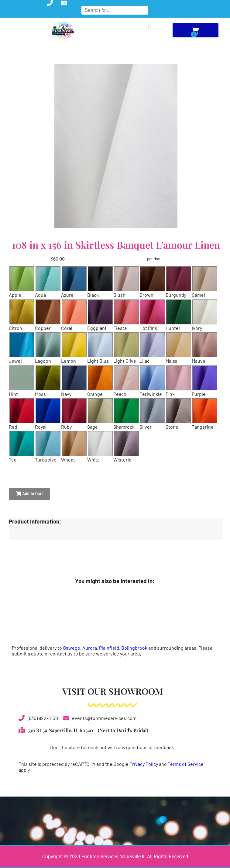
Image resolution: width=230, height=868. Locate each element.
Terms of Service (186, 764)
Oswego (72, 648)
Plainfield (109, 648)
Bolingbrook (134, 648)
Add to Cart (29, 494)
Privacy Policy (144, 764)
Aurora (90, 648)
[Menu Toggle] (149, 27)
